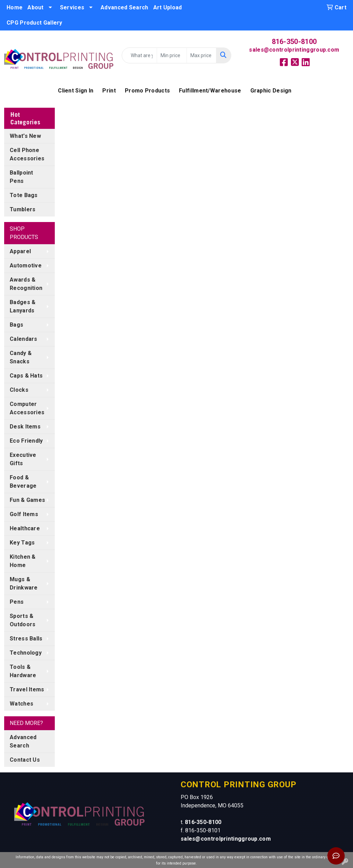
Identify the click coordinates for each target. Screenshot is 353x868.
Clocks (19, 390)
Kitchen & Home (23, 561)
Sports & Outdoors (23, 620)
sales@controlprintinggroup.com (294, 50)
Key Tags (22, 543)
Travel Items (27, 689)
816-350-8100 (294, 42)
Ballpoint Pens (21, 177)
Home (15, 7)
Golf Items (24, 514)
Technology (26, 653)
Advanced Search (124, 7)
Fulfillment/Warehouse (210, 91)
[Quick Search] (139, 55)
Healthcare (25, 528)
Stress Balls (26, 639)
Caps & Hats (26, 376)
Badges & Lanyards (23, 306)
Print (109, 91)
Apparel (20, 251)
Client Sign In (76, 91)
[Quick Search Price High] (202, 55)
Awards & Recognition (26, 284)
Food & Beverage (23, 482)
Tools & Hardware (23, 671)
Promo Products (147, 91)
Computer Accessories (27, 408)
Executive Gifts (23, 459)
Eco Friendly (26, 441)
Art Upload (168, 7)
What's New (25, 136)
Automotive (26, 265)
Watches (21, 704)
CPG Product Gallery (35, 23)
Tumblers (23, 209)
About (36, 7)
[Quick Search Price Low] (172, 55)
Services (72, 7)
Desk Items (25, 427)
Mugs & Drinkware (24, 583)
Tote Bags (24, 195)
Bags (16, 325)
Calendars (24, 339)
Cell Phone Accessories (27, 154)
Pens (17, 602)
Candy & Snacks (21, 357)
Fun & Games (27, 500)
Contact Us (25, 760)
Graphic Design (271, 91)
